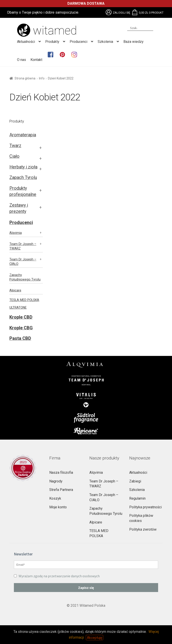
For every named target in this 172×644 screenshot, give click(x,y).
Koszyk (55, 498)
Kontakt (36, 60)
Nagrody (56, 481)
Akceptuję (95, 637)
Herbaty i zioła (23, 167)
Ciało (14, 156)
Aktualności (26, 42)
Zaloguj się (121, 13)
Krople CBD (21, 317)
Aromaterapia (23, 135)
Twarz (15, 146)
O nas (21, 60)
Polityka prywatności (145, 507)
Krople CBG (21, 328)
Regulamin (137, 498)
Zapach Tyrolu (23, 178)
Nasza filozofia (61, 473)
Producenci (78, 42)
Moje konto (58, 507)
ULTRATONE (18, 307)
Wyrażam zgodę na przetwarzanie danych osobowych (57, 576)
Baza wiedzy (133, 42)
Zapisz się (86, 588)
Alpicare (15, 290)
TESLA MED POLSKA (24, 300)
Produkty (52, 42)
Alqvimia (16, 233)
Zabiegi (135, 481)
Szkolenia (105, 42)
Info (42, 78)
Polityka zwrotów (143, 529)
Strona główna (25, 78)
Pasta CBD (20, 338)
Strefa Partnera (61, 490)
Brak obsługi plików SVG (109, 12)
